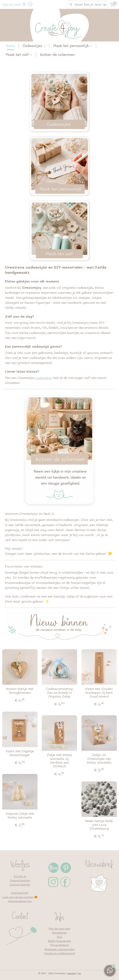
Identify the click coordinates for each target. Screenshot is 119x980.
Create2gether (20, 880)
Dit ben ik (20, 876)
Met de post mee (59, 928)
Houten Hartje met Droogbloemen (20, 691)
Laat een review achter (18, 897)
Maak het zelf (19, 55)
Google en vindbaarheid (59, 953)
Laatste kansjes (20, 884)
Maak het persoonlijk (73, 46)
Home (10, 46)
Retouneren (59, 933)
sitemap (72, 973)
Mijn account (14, 4)
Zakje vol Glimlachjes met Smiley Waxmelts (99, 759)
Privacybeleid (59, 945)
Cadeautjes (34, 46)
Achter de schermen (57, 55)
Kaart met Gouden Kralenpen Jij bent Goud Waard (99, 692)
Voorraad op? (20, 893)
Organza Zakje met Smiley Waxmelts (20, 815)
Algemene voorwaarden (59, 949)
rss (79, 973)
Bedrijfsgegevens (59, 941)
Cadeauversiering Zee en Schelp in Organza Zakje (59, 692)
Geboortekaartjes (20, 901)
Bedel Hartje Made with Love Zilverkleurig (99, 825)
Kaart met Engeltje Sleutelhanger (20, 753)
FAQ (59, 937)
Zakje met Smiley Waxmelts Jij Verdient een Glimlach (59, 760)
